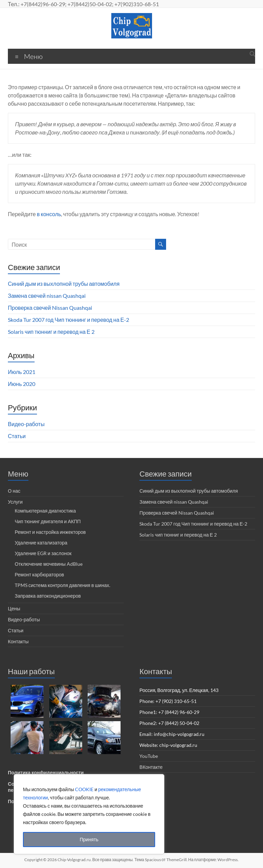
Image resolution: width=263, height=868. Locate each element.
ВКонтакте (151, 767)
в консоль (49, 214)
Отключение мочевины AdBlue (49, 564)
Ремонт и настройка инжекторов (50, 532)
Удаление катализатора (41, 543)
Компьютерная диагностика (45, 511)
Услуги (15, 502)
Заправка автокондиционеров (48, 596)
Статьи (17, 436)
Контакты (18, 641)
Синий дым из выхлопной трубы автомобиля (64, 284)
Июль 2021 (22, 372)
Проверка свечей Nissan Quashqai (50, 308)
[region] (89, 814)
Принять (89, 839)
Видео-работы (26, 424)
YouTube (149, 756)
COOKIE (84, 789)
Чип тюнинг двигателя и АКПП (48, 521)
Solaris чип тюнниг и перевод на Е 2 (51, 332)
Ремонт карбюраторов (39, 574)
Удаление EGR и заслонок (43, 553)
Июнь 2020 (22, 384)
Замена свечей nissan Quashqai (47, 296)
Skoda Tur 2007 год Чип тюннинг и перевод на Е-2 (68, 320)
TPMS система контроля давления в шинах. (62, 585)
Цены (14, 608)
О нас (14, 491)
